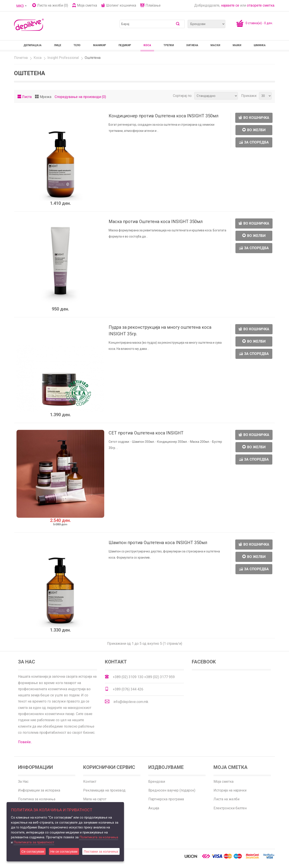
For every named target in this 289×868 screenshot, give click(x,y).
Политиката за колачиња (99, 837)
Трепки (169, 45)
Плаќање (153, 5)
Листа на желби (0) (53, 5)
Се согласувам (33, 851)
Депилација (32, 45)
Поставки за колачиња (101, 851)
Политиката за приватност (34, 842)
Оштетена (93, 58)
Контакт (90, 782)
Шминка (260, 45)
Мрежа (46, 97)
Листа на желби (226, 799)
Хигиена (192, 45)
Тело (77, 45)
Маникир (100, 45)
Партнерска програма (166, 799)
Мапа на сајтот (95, 799)
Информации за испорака (39, 790)
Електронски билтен (230, 808)
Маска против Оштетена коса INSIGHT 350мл (156, 222)
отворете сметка (261, 5)
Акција (154, 808)
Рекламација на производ (104, 790)
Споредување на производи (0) (80, 97)
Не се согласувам (64, 851)
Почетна (21, 58)
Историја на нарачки (230, 790)
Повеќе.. (25, 742)
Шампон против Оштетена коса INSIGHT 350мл (158, 543)
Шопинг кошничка (121, 5)
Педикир (125, 45)
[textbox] (149, 24)
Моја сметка (87, 5)
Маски (215, 45)
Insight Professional (63, 58)
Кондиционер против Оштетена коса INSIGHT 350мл (164, 116)
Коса (147, 45)
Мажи (237, 45)
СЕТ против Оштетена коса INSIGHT (146, 433)
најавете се (230, 5)
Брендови (157, 782)
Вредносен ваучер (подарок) (172, 790)
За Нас (23, 782)
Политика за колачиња (37, 799)
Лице (58, 45)
